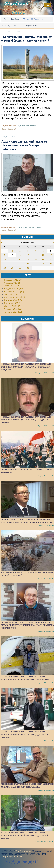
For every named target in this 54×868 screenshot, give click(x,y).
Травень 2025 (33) (13, 312)
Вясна (19, 12)
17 (28, 259)
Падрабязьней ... (10, 129)
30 (20, 268)
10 (28, 255)
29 (12, 268)
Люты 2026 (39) (12, 286)
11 (35, 255)
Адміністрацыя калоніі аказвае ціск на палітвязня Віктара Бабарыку (24, 146)
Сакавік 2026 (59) (13, 283)
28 (5, 268)
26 (43, 264)
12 (43, 255)
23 (20, 264)
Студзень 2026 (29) (14, 289)
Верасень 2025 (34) (14, 300)
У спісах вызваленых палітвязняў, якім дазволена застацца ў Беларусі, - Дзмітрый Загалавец (24, 835)
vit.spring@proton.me (12, 856)
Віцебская (16, 3)
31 (28, 268)
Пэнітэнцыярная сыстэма (30, 227)
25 (35, 264)
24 (28, 264)
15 (12, 259)
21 (5, 264)
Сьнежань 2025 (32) (14, 292)
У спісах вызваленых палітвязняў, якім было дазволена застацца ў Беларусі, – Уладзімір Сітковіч (26, 420)
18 (35, 259)
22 (12, 264)
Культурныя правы (27, 126)
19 (43, 259)
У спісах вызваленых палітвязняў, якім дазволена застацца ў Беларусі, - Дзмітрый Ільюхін (24, 735)
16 (20, 259)
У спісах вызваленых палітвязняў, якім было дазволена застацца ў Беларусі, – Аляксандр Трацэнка (26, 367)
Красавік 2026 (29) (13, 280)
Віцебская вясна (23, 851)
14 (5, 259)
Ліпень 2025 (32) (12, 306)
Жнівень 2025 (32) (13, 303)
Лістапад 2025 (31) (13, 295)
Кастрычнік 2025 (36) (15, 297)
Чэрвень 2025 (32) (13, 309)
